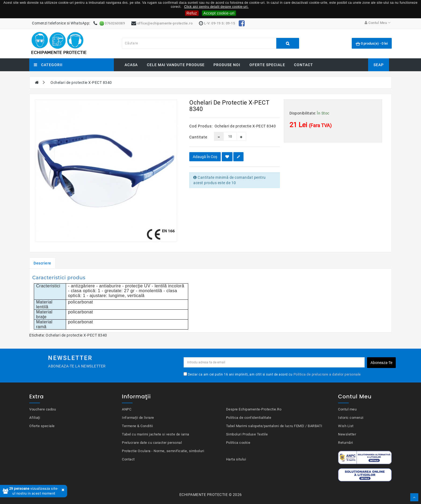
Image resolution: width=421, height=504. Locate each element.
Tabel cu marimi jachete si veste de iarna (156, 434)
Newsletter (347, 434)
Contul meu (347, 409)
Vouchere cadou (43, 409)
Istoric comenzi (351, 418)
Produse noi (227, 65)
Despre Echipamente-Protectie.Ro (254, 409)
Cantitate (198, 137)
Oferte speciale (267, 65)
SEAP (379, 65)
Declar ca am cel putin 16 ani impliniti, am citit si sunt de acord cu (272, 374)
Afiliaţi (35, 418)
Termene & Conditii (137, 426)
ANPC (127, 409)
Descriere (42, 263)
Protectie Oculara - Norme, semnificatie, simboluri (163, 451)
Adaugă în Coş (205, 157)
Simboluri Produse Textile (247, 434)
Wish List (346, 426)
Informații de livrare (138, 418)
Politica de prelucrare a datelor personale (327, 374)
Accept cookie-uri (219, 13)
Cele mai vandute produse (176, 65)
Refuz (192, 13)
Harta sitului (236, 459)
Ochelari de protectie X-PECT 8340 (76, 335)
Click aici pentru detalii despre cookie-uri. (216, 7)
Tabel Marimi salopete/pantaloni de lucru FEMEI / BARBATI (274, 426)
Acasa (131, 65)
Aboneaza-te (381, 363)
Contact (304, 65)
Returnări (346, 443)
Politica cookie (238, 443)
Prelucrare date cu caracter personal (152, 443)
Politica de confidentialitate (249, 418)
